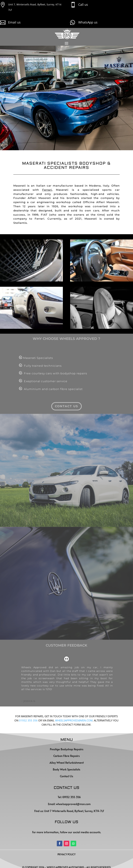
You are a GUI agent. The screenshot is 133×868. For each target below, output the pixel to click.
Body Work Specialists (66, 769)
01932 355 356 (28, 720)
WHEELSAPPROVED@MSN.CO (73, 720)
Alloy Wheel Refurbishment (67, 762)
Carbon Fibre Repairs (66, 756)
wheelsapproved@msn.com (73, 804)
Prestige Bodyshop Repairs (67, 749)
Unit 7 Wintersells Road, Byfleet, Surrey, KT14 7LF (74, 811)
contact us (66, 406)
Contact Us (66, 776)
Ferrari (47, 190)
